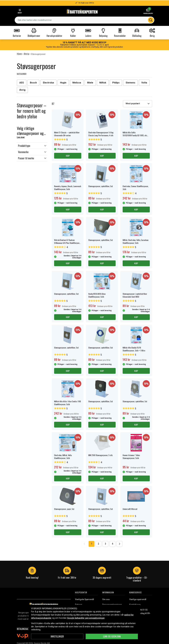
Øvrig (26, 54)
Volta (144, 83)
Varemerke (23, 152)
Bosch (33, 83)
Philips (116, 83)
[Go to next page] (119, 544)
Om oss (106, 599)
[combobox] (84, 20)
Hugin (63, 83)
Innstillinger (57, 636)
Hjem (19, 54)
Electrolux (48, 83)
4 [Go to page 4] (112, 544)
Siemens (130, 83)
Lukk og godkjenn (112, 636)
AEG (22, 83)
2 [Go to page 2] (99, 544)
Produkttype (24, 146)
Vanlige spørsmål (138, 599)
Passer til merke (26, 158)
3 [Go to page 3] (106, 544)
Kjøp (68, 156)
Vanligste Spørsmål (84, 599)
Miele (90, 83)
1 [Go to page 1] (92, 544)
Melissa (77, 83)
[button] (32, 146)
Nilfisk (103, 83)
